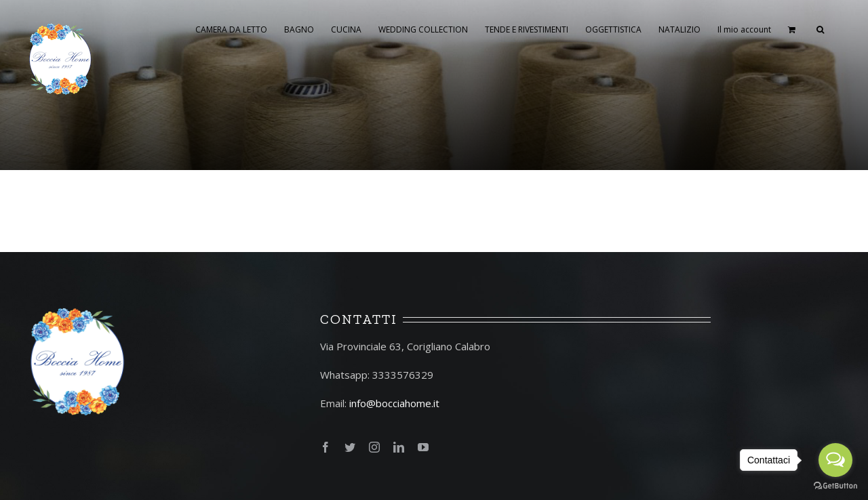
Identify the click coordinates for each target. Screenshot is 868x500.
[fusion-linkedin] (399, 447)
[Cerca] (820, 28)
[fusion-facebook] (325, 447)
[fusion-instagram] (374, 447)
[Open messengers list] (835, 460)
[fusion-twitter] (350, 447)
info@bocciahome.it (394, 403)
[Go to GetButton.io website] (835, 486)
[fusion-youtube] (423, 447)
